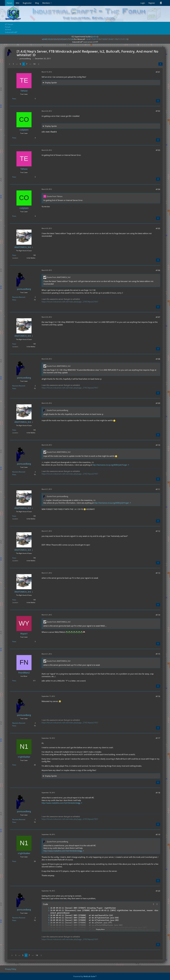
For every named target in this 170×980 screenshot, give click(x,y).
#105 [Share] (158, 228)
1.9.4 (110, 39)
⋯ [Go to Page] (17, 64)
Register (152, 3)
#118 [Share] (158, 793)
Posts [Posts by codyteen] (14, 138)
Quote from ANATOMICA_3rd (59, 277)
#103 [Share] (158, 150)
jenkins (95, 37)
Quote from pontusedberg (57, 410)
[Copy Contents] (157, 904)
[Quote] (158, 101)
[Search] (161, 3)
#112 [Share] (158, 531)
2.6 (63, 39)
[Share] (160, 64)
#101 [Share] (158, 72)
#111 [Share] (158, 489)
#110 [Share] (158, 445)
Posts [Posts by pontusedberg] (14, 300)
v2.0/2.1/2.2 (47, 39)
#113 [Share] (158, 573)
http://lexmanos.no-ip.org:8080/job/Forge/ (110, 465)
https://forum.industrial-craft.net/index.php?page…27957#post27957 (70, 302)
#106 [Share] (158, 270)
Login (143, 3)
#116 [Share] (158, 696)
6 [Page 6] (24, 64)
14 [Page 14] (34, 64)
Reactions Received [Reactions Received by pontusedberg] (19, 297)
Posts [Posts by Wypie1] (14, 642)
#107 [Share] (158, 317)
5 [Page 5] (20, 64)
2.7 (68, 39)
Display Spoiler (51, 83)
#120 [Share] (158, 891)
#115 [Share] (158, 654)
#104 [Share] (158, 189)
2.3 (55, 39)
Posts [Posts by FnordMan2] (14, 681)
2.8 (72, 39)
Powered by (85, 976)
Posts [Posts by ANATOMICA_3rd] (14, 255)
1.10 (115, 39)
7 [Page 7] (27, 64)
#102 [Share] (158, 111)
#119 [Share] (158, 834)
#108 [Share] (158, 359)
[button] (154, 904)
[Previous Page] (10, 64)
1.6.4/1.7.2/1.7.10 (93, 39)
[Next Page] (39, 64)
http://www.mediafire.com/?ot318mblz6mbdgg (61, 803)
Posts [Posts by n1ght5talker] (14, 765)
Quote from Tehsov (55, 196)
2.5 (59, 39)
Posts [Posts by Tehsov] (14, 99)
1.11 (121, 39)
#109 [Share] (158, 403)
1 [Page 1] (13, 64)
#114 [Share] (158, 615)
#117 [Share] (158, 738)
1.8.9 (104, 39)
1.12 (126, 39)
